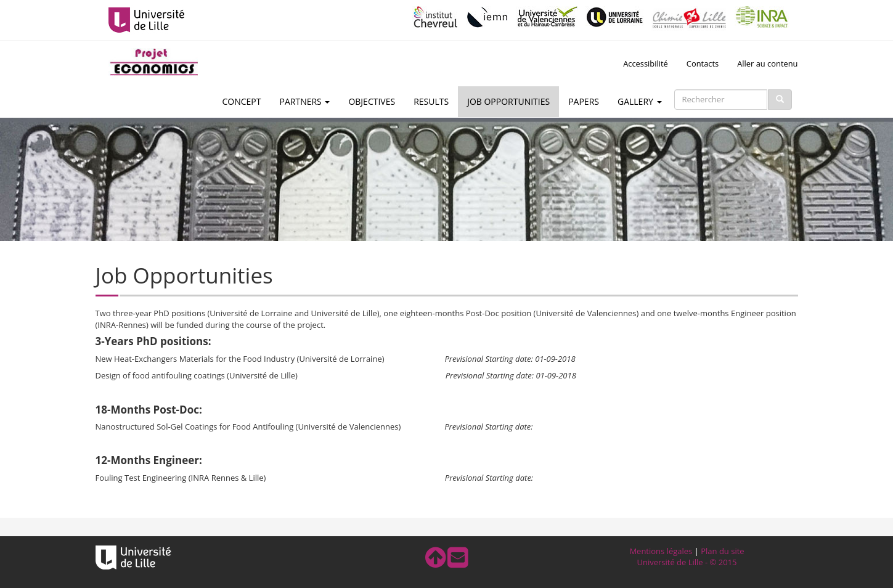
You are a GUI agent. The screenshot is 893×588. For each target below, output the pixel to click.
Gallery (640, 101)
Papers (584, 101)
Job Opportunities (508, 101)
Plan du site (722, 551)
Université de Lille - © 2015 (687, 562)
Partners (305, 101)
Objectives (372, 101)
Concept (242, 101)
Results (431, 101)
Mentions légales (661, 551)
